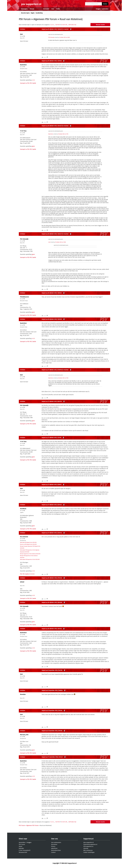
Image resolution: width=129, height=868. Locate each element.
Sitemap (86, 848)
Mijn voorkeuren (88, 850)
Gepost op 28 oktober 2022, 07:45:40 (52, 578)
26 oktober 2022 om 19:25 (63, 378)
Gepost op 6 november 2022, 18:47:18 (52, 670)
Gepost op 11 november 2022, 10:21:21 (52, 757)
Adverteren (54, 848)
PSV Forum (25, 19)
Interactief (46, 9)
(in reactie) (65, 29)
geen (33, 146)
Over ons (54, 839)
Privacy (53, 846)
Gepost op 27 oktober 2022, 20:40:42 (52, 533)
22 (76, 25)
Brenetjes (23, 694)
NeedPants (23, 509)
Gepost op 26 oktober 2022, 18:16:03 (52, 293)
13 (63, 25)
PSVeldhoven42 (24, 297)
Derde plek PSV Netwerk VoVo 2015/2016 (28, 542)
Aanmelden (22, 842)
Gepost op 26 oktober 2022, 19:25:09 (52, 319)
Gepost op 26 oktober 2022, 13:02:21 (52, 234)
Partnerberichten (56, 850)
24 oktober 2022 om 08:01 (64, 37)
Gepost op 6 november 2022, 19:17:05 (52, 731)
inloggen (98, 9)
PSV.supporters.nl (88, 846)
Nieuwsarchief (23, 852)
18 (69, 25)
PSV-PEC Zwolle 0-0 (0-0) (27, 574)
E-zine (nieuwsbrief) (25, 850)
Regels (33, 13)
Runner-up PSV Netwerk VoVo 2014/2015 (28, 544)
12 (62, 25)
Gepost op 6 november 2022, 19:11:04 (52, 711)
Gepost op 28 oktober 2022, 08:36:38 (52, 602)
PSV (24, 36)
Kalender (21, 848)
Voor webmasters (56, 842)
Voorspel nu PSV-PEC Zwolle (28, 83)
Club (53, 9)
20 (72, 25)
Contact (53, 852)
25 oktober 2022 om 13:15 (63, 134)
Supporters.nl (88, 839)
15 (66, 25)
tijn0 (21, 34)
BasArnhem (23, 65)
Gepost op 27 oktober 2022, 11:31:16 (51, 438)
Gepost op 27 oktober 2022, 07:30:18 (52, 370)
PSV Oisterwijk (51, 37)
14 (65, 25)
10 (59, 25)
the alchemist (24, 537)
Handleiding (39, 13)
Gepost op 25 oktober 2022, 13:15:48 (52, 61)
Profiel (58, 9)
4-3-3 (33, 80)
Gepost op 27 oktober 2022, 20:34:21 (52, 505)
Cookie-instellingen (89, 852)
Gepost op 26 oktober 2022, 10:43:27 (52, 126)
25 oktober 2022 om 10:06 (60, 242)
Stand (20, 846)
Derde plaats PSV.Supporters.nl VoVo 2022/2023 (30, 560)
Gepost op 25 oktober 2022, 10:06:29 (52, 29)
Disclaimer (54, 844)
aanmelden (105, 9)
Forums (39, 9)
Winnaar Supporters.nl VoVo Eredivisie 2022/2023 (30, 554)
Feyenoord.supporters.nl (90, 844)
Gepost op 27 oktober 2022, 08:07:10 (52, 401)
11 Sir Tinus (23, 131)
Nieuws (32, 9)
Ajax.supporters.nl (89, 842)
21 (74, 25)
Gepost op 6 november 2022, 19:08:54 (52, 690)
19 (71, 25)
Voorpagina (24, 9)
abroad (22, 582)
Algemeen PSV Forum (45, 19)
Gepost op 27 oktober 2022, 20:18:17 (52, 485)
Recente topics (25, 13)
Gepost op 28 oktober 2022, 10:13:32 (52, 629)
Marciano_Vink (24, 735)
